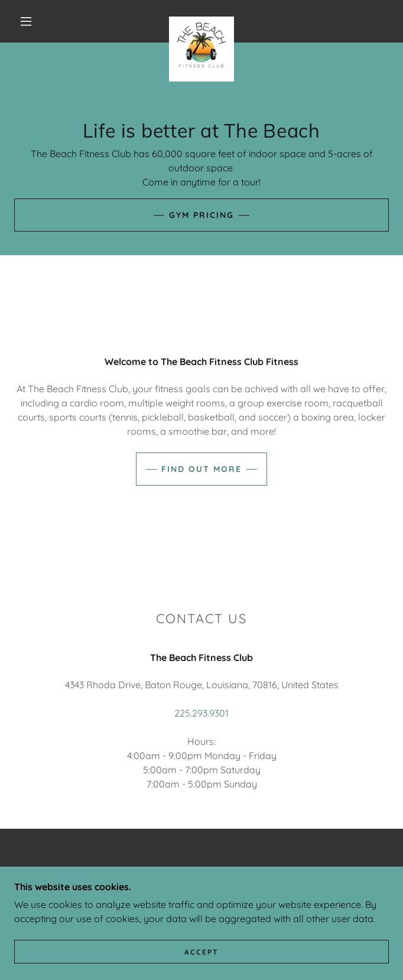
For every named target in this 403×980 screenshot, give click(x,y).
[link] (201, 21)
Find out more (201, 469)
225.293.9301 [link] (201, 713)
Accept (201, 968)
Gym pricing (201, 215)
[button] (33, 21)
